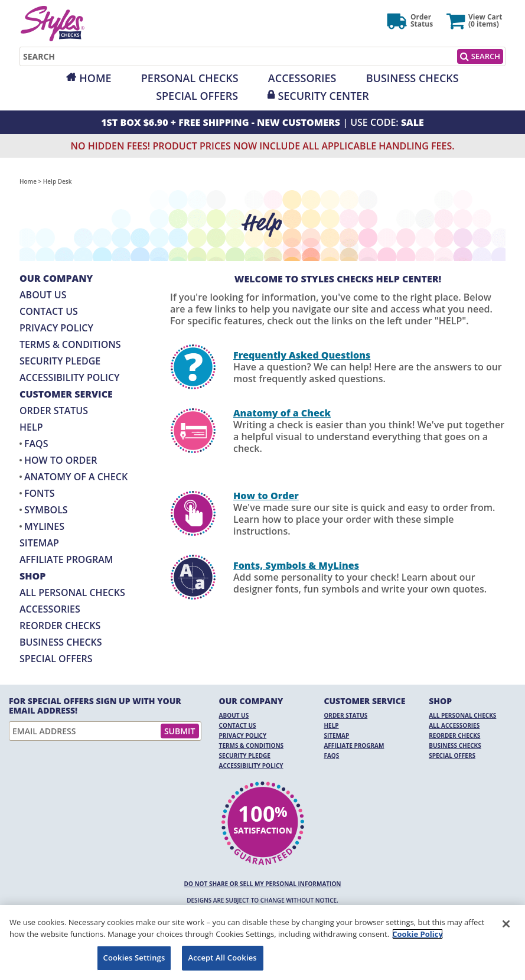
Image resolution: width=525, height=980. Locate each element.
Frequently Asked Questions (302, 355)
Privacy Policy (56, 328)
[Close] (506, 924)
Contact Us (49, 311)
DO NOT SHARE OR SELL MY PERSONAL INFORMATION (263, 884)
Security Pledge (60, 361)
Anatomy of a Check (76, 477)
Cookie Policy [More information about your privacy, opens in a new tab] (418, 934)
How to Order (61, 460)
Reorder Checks (60, 626)
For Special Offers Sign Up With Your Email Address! (95, 706)
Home (95, 78)
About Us (43, 295)
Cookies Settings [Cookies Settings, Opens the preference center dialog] (134, 958)
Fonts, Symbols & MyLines (296, 565)
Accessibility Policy (70, 377)
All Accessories (454, 725)
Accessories (302, 78)
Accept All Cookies (223, 958)
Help (31, 427)
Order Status (54, 411)
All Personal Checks (72, 592)
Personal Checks (190, 78)
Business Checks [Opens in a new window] (412, 78)
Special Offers (197, 96)
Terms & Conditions (70, 344)
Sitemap (39, 543)
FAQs (36, 444)
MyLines (44, 526)
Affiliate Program (66, 559)
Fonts (39, 493)
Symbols (46, 510)
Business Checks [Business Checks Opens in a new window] (61, 642)
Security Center (323, 96)
